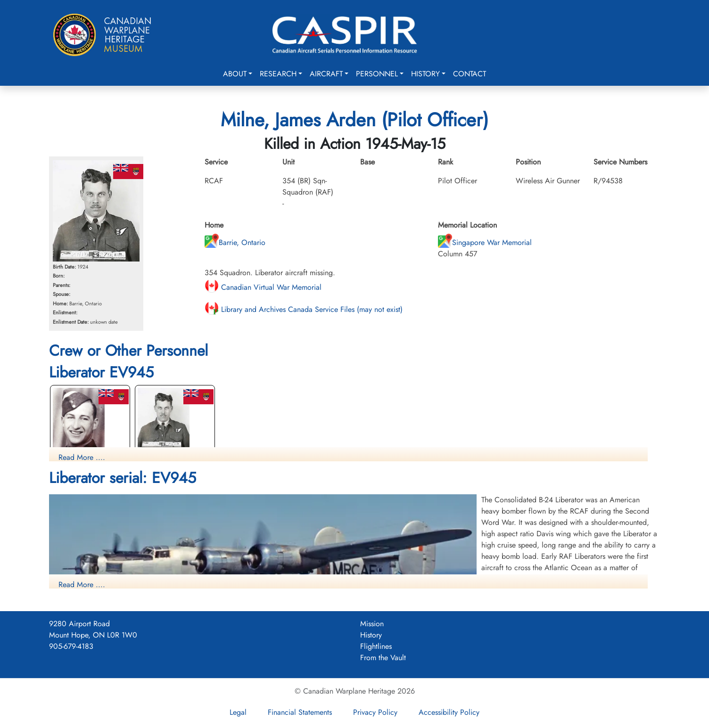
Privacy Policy (375, 712)
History (425, 74)
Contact (470, 74)
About (235, 74)
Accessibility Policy (449, 712)
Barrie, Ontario (235, 242)
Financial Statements (300, 712)
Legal (238, 712)
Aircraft (326, 74)
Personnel (377, 74)
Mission (372, 624)
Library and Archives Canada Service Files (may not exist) (304, 309)
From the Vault (383, 658)
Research (278, 74)
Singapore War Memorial (485, 242)
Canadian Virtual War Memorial (263, 287)
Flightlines (376, 646)
